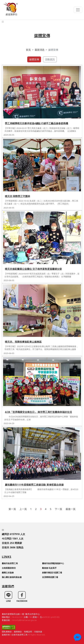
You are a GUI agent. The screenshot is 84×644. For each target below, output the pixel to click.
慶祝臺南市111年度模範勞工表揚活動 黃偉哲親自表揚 (34, 485)
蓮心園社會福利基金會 (12, 577)
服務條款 (18, 632)
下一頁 (58, 509)
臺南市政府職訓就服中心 (53, 563)
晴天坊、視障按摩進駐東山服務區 (23, 342)
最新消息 (40, 50)
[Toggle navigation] (78, 10)
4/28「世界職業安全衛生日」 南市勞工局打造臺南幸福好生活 (38, 412)
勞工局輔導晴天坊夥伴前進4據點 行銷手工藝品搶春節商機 (36, 123)
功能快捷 (38, 632)
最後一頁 (71, 509)
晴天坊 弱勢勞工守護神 (17, 196)
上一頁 (23, 509)
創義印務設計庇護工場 (52, 573)
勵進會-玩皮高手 (49, 568)
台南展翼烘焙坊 (9, 568)
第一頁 (12, 509)
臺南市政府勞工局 (10, 563)
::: (3, 21)
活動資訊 (50, 59)
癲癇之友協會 (8, 573)
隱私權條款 (7, 632)
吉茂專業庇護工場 (50, 577)
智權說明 (28, 632)
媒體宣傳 (34, 59)
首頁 (28, 50)
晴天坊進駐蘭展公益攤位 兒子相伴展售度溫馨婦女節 (33, 269)
